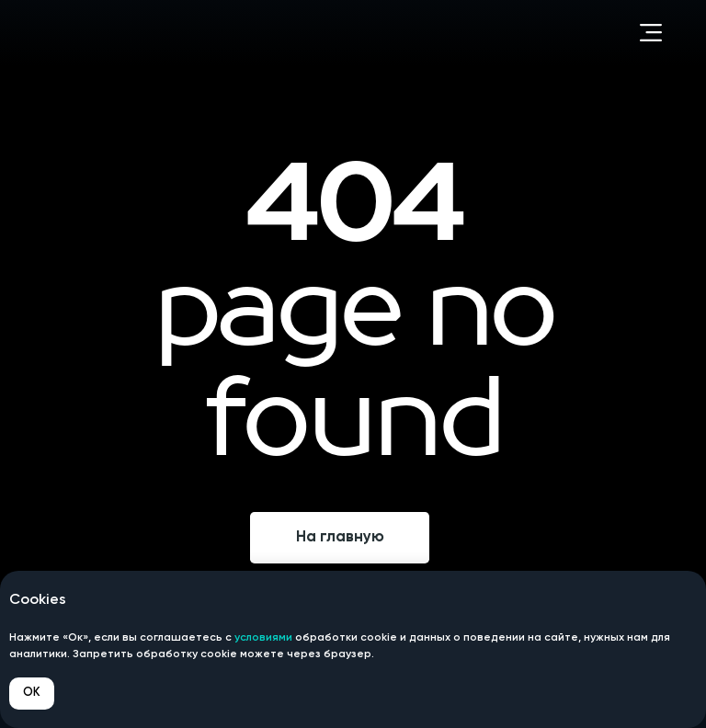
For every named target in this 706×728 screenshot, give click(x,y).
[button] (651, 32)
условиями (263, 638)
